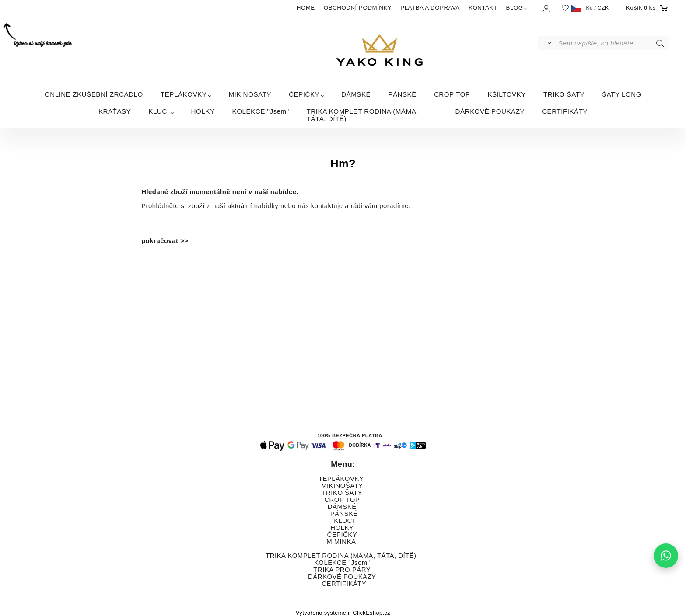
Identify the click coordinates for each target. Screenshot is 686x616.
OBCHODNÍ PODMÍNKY (358, 8)
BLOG (515, 8)
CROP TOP (452, 94)
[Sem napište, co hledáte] (613, 43)
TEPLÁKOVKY (184, 94)
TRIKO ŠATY (564, 94)
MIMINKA (341, 542)
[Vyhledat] (548, 43)
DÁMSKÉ (356, 94)
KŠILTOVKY (507, 94)
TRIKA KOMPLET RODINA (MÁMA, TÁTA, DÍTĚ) (362, 115)
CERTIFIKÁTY (565, 111)
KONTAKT (483, 8)
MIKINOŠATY (250, 94)
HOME (306, 8)
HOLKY (203, 111)
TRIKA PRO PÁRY (342, 570)
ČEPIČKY (304, 94)
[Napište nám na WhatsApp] (666, 556)
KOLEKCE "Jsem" (261, 111)
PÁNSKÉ (402, 94)
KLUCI (159, 111)
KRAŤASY (115, 111)
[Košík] (646, 8)
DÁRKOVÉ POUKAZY (490, 111)
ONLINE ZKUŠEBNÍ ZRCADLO (94, 94)
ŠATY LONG (622, 94)
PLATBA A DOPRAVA (430, 8)
